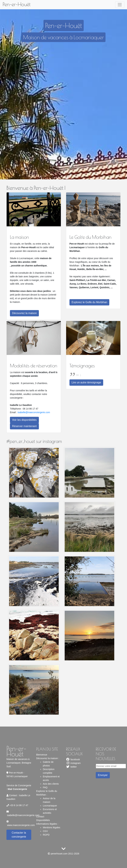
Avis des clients (51, 784)
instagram (73, 763)
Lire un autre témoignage (86, 382)
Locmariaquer (50, 806)
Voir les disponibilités (24, 420)
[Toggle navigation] (120, 5)
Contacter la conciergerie (19, 835)
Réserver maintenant (24, 426)
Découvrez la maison (24, 313)
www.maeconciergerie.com (21, 825)
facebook (73, 759)
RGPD (46, 835)
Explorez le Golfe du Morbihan (89, 302)
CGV (45, 831)
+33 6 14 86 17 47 (19, 805)
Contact (40, 817)
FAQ (45, 787)
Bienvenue (42, 755)
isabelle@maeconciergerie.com (34, 412)
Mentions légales (52, 827)
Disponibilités (43, 820)
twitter (71, 767)
